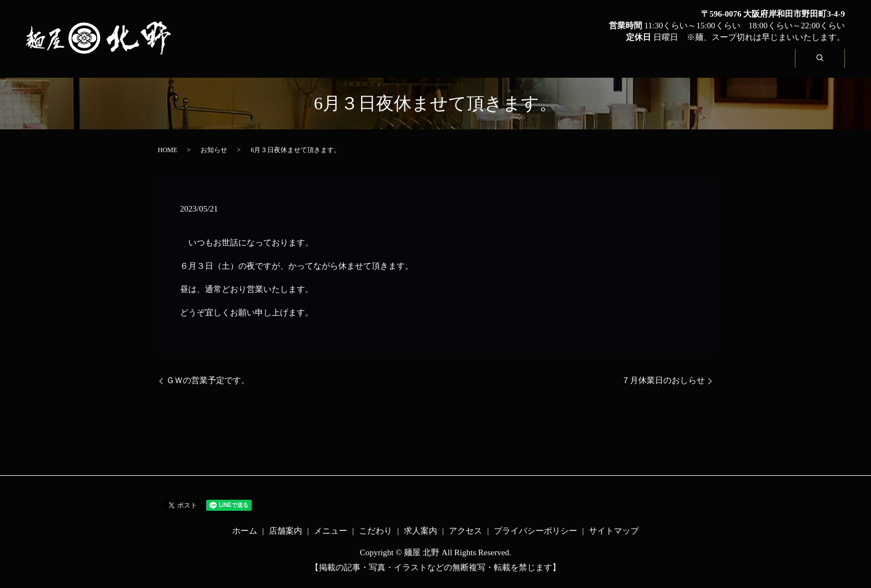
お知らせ (214, 150)
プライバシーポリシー (535, 531)
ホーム (341, 65)
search (830, 64)
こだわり (587, 65)
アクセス (753, 65)
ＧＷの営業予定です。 (208, 380)
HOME (167, 150)
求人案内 (670, 65)
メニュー (503, 65)
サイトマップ (614, 531)
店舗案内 (420, 65)
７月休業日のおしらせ (663, 380)
